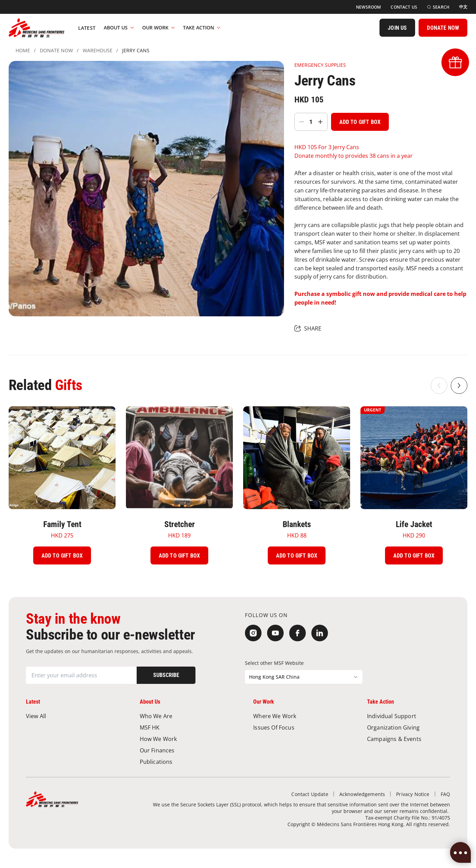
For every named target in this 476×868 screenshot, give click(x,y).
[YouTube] (275, 633)
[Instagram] (253, 633)
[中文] (463, 7)
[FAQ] (445, 794)
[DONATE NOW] (443, 28)
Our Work (158, 28)
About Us (119, 28)
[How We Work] (181, 739)
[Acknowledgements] (362, 794)
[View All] (67, 716)
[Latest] (87, 28)
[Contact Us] (404, 7)
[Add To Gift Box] (360, 122)
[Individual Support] (409, 716)
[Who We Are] (181, 716)
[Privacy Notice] (413, 794)
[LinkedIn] (320, 633)
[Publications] (181, 762)
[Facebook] (297, 633)
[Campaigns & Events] (409, 739)
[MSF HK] (181, 727)
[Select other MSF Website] (304, 677)
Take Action (202, 28)
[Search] (438, 7)
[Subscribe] (166, 675)
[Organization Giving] (409, 727)
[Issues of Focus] (295, 727)
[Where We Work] (295, 716)
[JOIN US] (397, 28)
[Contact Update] (310, 794)
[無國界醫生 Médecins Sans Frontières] (36, 28)
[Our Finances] (181, 750)
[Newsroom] (368, 7)
